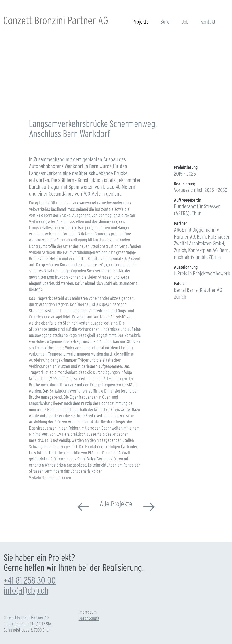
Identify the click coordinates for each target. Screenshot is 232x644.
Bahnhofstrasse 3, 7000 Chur (27, 630)
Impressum (88, 612)
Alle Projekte (116, 504)
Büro (165, 22)
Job (185, 22)
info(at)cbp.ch (26, 590)
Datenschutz (89, 618)
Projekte (140, 22)
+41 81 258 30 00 (30, 580)
